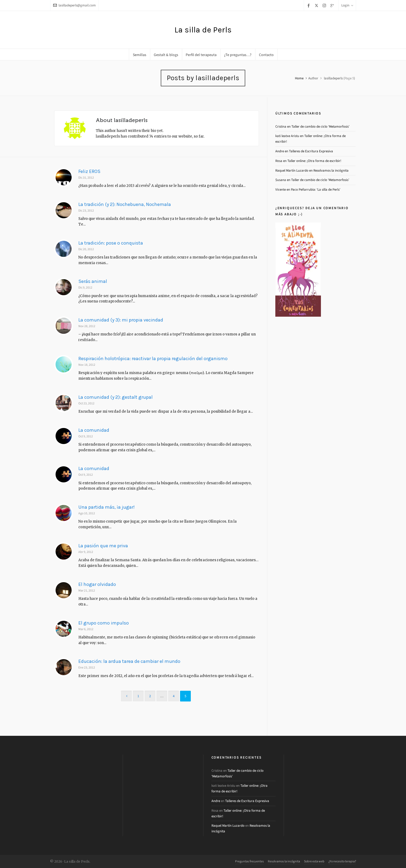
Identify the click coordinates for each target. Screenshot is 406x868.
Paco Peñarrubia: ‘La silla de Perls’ (316, 189)
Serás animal (93, 281)
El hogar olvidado (97, 584)
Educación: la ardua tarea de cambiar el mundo (129, 661)
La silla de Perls (203, 30)
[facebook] (309, 5)
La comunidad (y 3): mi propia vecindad (121, 320)
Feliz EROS (89, 171)
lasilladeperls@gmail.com (74, 5)
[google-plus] (333, 5)
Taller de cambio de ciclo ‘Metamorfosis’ (320, 126)
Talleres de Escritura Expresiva (311, 151)
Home (299, 78)
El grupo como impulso (104, 623)
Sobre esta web (314, 861)
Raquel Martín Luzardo (292, 170)
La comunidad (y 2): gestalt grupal (116, 397)
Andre (280, 151)
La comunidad (94, 430)
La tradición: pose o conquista (111, 243)
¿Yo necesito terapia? (342, 861)
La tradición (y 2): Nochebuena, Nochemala (125, 204)
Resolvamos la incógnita (331, 170)
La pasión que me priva (103, 546)
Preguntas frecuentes (249, 861)
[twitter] (317, 5)
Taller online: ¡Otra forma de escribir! (314, 161)
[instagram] (325, 5)
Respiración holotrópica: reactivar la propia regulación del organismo (153, 359)
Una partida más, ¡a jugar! (107, 507)
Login (347, 5)
